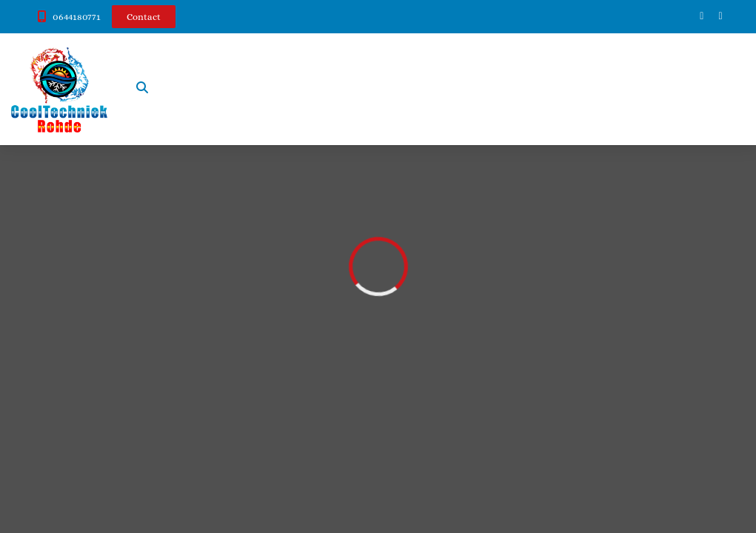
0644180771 (77, 17)
